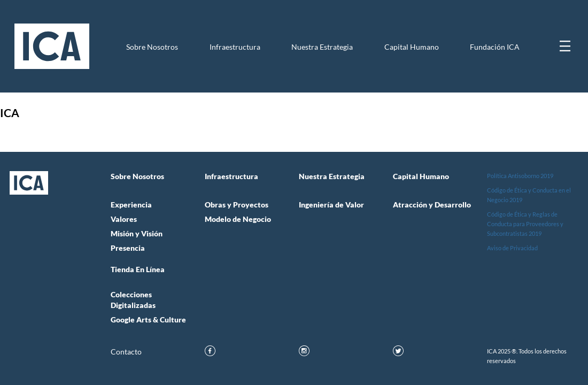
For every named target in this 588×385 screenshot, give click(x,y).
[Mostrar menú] (565, 46)
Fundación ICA (495, 47)
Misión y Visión (137, 234)
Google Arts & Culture (148, 320)
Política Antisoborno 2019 (520, 176)
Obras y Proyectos (237, 205)
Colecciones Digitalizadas (133, 300)
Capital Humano (412, 47)
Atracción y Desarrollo (432, 205)
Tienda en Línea (138, 269)
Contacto (126, 352)
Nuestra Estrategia (322, 47)
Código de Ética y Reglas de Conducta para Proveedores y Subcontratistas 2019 (525, 224)
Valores (124, 219)
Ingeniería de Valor (331, 205)
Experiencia (131, 205)
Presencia (128, 248)
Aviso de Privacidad (512, 248)
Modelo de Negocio (238, 219)
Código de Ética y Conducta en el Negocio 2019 (529, 195)
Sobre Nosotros (152, 47)
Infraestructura (235, 47)
